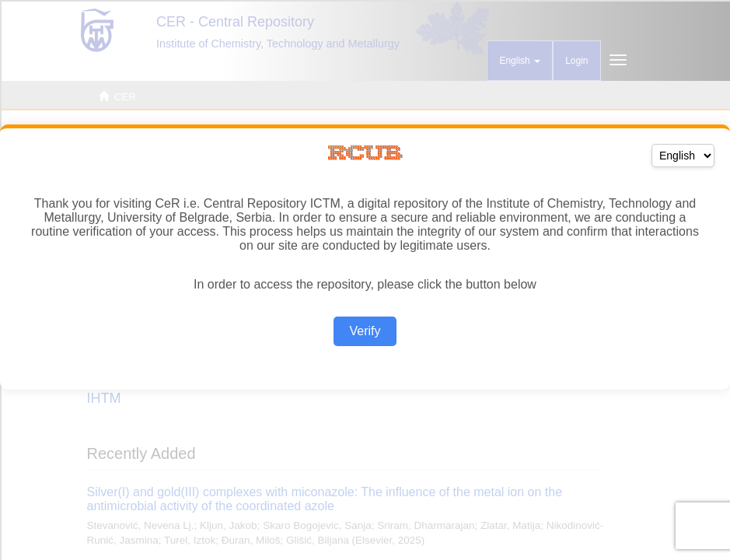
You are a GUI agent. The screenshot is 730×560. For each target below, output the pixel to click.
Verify (365, 331)
